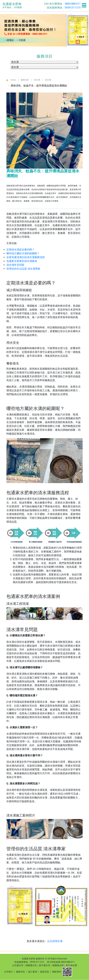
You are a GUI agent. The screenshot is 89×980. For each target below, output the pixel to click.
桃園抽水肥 (58, 965)
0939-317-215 (73, 8)
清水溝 (37, 80)
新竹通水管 (45, 965)
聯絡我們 (57, 972)
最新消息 (45, 972)
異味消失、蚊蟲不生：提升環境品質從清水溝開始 (39, 86)
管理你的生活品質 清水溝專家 (23, 269)
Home (13, 80)
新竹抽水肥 (71, 965)
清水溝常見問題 (15, 265)
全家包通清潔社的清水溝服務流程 (26, 257)
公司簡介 (8, 972)
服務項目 (25, 80)
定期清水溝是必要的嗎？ (20, 250)
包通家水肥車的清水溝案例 (22, 261)
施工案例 (33, 972)
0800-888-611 (73, 4)
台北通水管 (18, 965)
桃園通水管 (31, 965)
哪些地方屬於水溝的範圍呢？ (23, 253)
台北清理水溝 (55, 941)
